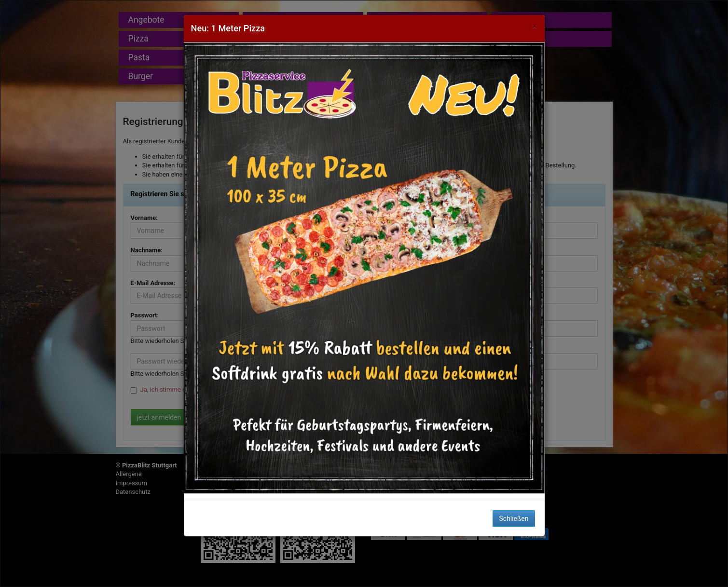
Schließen (514, 519)
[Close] (534, 26)
